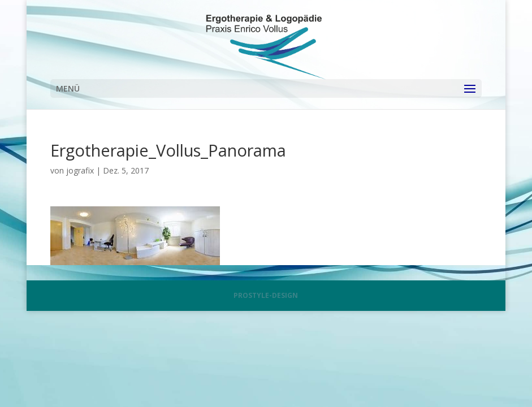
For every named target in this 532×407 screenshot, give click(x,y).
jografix (80, 170)
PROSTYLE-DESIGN (266, 295)
